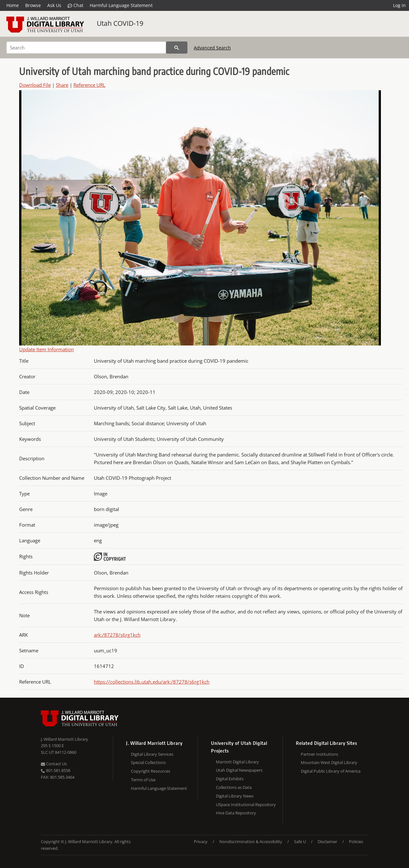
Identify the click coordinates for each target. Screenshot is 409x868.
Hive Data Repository (236, 813)
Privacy (201, 842)
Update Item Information (46, 349)
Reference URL (89, 85)
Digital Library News (235, 796)
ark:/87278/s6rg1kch (117, 635)
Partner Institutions (319, 754)
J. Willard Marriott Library (64, 739)
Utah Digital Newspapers (239, 770)
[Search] (86, 48)
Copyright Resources (151, 771)
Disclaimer (327, 842)
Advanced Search (212, 48)
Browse (33, 5)
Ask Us (54, 5)
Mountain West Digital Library (329, 762)
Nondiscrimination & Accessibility (251, 842)
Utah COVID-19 (120, 23)
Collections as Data (234, 787)
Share (62, 85)
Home (13, 5)
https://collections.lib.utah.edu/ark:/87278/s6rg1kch (152, 682)
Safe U (300, 842)
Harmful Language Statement (121, 5)
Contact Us (54, 764)
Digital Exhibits (230, 779)
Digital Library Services (152, 754)
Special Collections (148, 762)
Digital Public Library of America (331, 771)
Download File (35, 85)
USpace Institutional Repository (246, 805)
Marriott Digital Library (237, 762)
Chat (76, 5)
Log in (399, 5)
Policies (356, 842)
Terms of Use (143, 780)
